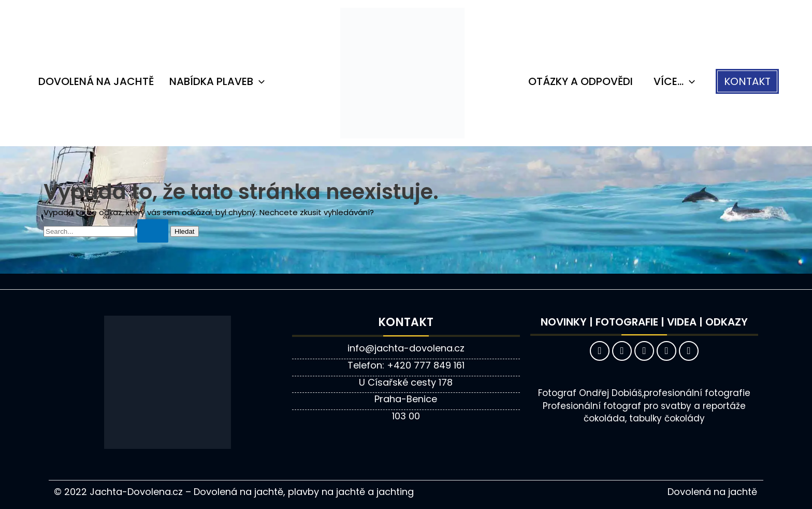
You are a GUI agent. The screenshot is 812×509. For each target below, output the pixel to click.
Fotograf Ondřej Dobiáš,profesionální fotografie (644, 393)
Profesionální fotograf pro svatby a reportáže (644, 406)
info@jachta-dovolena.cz (406, 348)
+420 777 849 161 (426, 365)
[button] (747, 81)
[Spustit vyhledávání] (153, 231)
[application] (259, 81)
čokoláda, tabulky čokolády (644, 418)
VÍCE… (674, 81)
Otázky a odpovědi (581, 81)
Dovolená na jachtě (96, 81)
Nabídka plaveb (217, 81)
